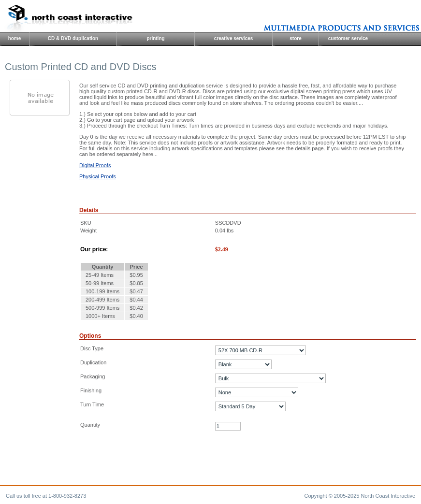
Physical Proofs (98, 176)
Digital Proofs (95, 165)
